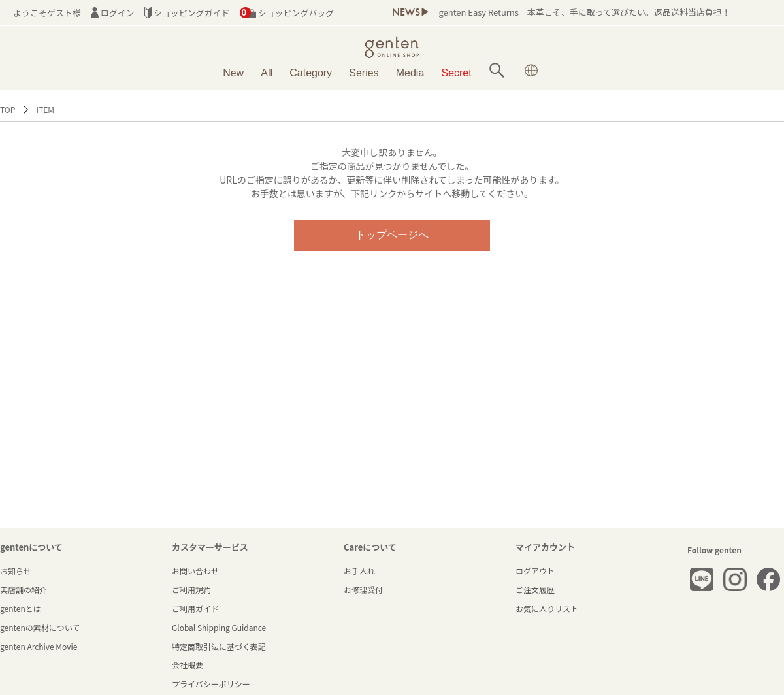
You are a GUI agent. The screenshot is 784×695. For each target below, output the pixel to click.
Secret (457, 73)
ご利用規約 (191, 590)
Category (311, 73)
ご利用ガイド (195, 608)
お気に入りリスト (547, 608)
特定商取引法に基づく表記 (219, 646)
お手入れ (359, 571)
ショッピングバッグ (287, 13)
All (267, 73)
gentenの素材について (40, 627)
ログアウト (535, 571)
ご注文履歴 (535, 590)
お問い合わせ (195, 571)
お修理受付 (363, 590)
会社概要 (188, 665)
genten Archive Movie (39, 646)
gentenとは (21, 608)
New (233, 73)
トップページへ (392, 235)
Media (410, 73)
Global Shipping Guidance (219, 627)
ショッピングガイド (187, 13)
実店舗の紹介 (24, 590)
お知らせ (16, 571)
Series (364, 73)
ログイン (113, 13)
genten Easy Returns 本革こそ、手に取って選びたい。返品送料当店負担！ (584, 12)
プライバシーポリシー (211, 684)
